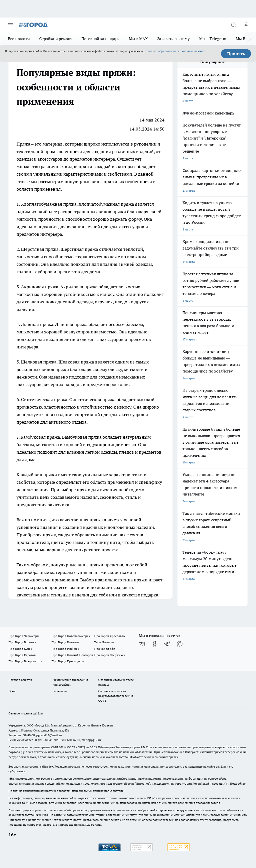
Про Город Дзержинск (110, 655)
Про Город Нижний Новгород (72, 655)
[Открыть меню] (10, 25)
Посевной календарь (100, 39)
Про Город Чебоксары (24, 636)
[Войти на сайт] (246, 25)
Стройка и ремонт (56, 39)
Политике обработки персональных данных (174, 51)
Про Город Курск (20, 649)
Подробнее (238, 783)
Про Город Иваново (65, 642)
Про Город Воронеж (22, 642)
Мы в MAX (138, 39)
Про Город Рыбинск (65, 649)
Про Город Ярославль (109, 636)
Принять (236, 54)
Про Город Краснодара (68, 661)
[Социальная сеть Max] (180, 644)
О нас (12, 691)
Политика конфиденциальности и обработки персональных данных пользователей (67, 791)
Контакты (60, 691)
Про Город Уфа (105, 649)
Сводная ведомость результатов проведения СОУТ (115, 696)
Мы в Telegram (213, 39)
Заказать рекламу (173, 39)
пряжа (70, 204)
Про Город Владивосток (25, 661)
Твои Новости (104, 642)
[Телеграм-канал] (167, 644)
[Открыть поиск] (233, 25)
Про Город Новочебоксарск (71, 636)
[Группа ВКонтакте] (142, 644)
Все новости (19, 39)
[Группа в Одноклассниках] (155, 644)
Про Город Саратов (22, 655)
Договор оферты (20, 680)
